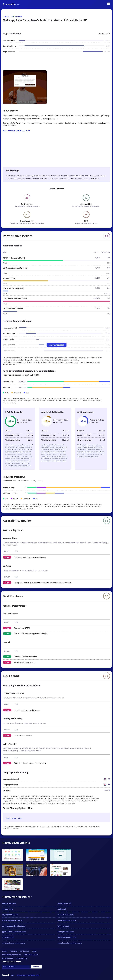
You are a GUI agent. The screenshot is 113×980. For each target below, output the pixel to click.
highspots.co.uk (64, 903)
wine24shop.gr (64, 926)
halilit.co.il (62, 909)
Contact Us (24, 951)
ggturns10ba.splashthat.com (14, 932)
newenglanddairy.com (67, 920)
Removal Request (31, 955)
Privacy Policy (7, 958)
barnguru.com (8, 937)
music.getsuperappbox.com (13, 943)
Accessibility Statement (12, 955)
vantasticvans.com (66, 915)
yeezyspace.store (9, 903)
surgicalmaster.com (10, 915)
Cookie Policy (21, 958)
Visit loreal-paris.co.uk (17, 131)
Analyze (36, 967)
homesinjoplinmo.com (67, 937)
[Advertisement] (56, 63)
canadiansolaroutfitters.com (70, 943)
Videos (5, 951)
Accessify (11, 4)
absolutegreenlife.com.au (12, 920)
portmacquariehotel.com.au (14, 926)
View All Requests (57, 345)
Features (14, 951)
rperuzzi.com (7, 909)
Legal (34, 951)
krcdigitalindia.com (66, 932)
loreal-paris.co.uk (12, 16)
